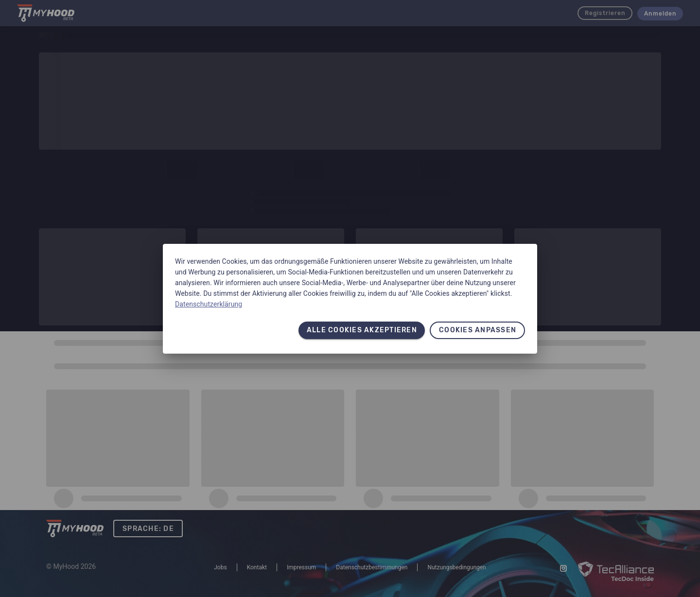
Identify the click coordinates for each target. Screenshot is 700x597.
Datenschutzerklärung (209, 304)
